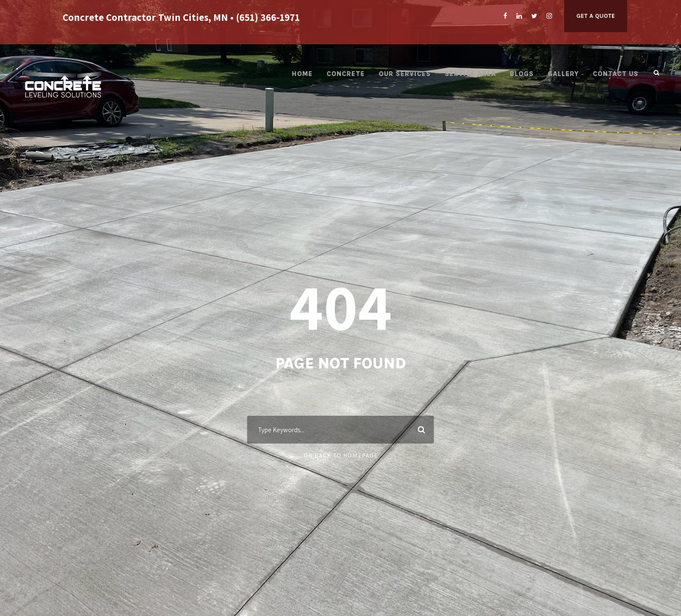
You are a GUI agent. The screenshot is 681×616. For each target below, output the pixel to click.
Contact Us (616, 74)
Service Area (470, 74)
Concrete (346, 74)
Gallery (563, 74)
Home (302, 74)
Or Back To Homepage (341, 455)
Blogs (522, 74)
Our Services (405, 74)
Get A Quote (596, 16)
